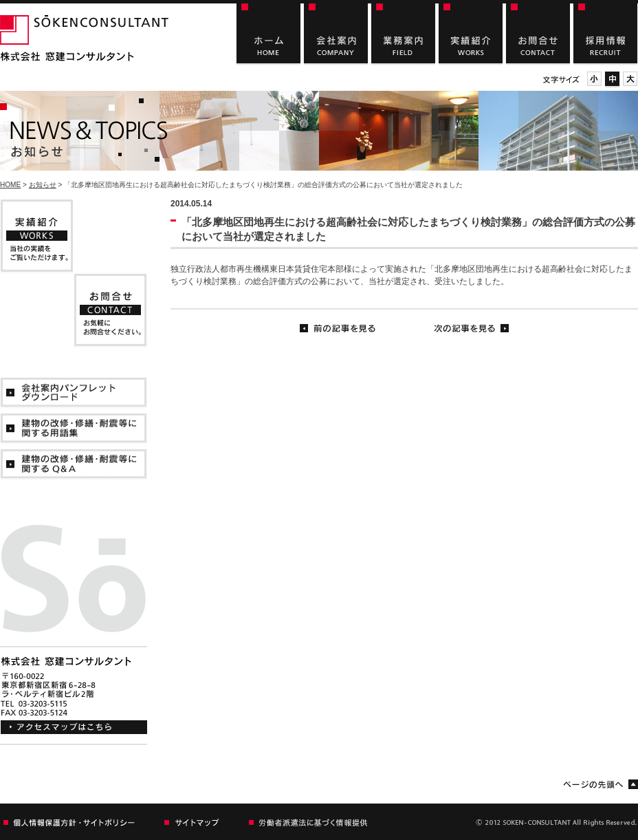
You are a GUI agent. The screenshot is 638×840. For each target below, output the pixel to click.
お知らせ (43, 185)
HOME (10, 185)
